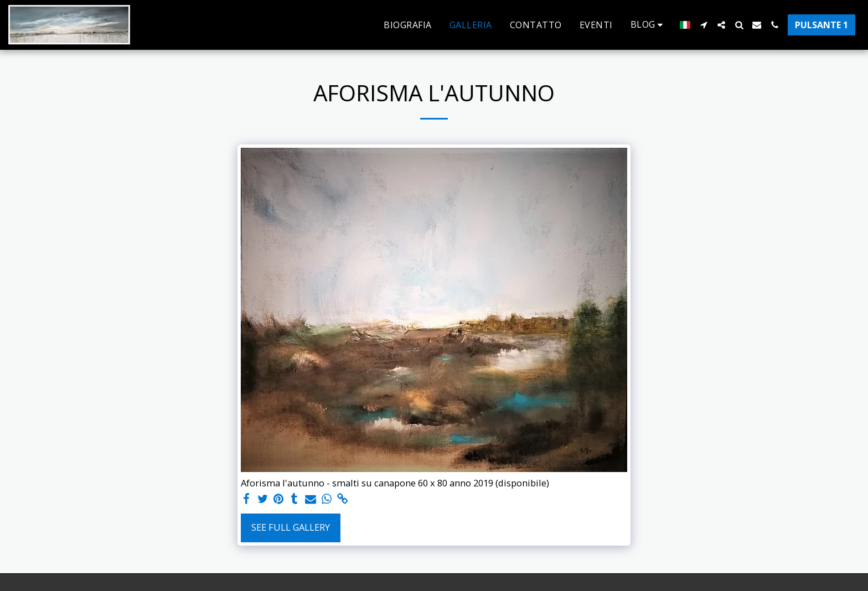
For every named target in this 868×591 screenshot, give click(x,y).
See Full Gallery (291, 527)
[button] (649, 25)
